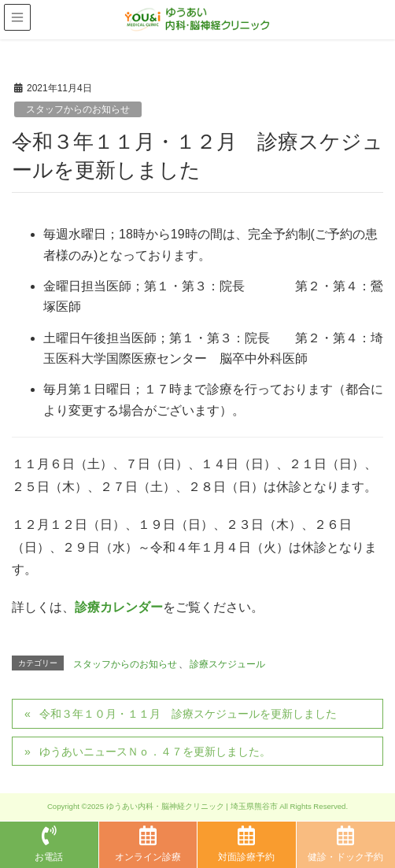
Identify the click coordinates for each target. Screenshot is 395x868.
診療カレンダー (119, 607)
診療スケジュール (227, 664)
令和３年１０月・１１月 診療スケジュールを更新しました (188, 714)
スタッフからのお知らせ (78, 109)
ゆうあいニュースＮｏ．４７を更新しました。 (155, 752)
